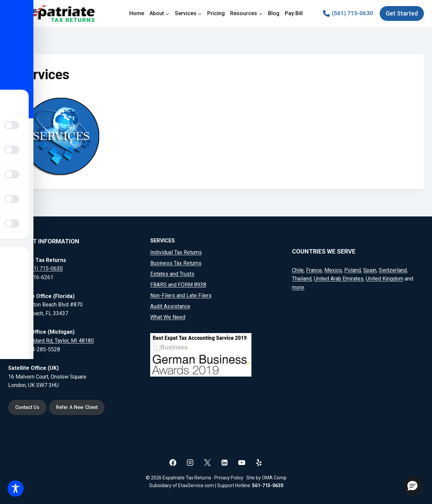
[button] (412, 486)
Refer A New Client (78, 407)
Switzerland (393, 270)
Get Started (402, 13)
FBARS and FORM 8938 (178, 285)
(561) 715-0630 (44, 269)
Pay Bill (294, 13)
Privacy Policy (229, 478)
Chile (298, 270)
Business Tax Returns (176, 263)
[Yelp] (259, 462)
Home (137, 13)
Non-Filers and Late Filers (181, 295)
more (298, 287)
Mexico (333, 270)
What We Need (168, 317)
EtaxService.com (196, 485)
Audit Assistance (170, 306)
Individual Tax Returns (176, 252)
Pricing (216, 13)
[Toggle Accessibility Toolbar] (16, 488)
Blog (274, 13)
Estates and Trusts (172, 274)
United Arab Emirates (339, 279)
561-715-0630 (268, 485)
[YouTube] (242, 462)
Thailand (302, 279)
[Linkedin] (225, 462)
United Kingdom (385, 279)
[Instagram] (190, 462)
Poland (353, 270)
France (314, 270)
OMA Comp (274, 478)
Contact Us (28, 407)
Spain (370, 270)
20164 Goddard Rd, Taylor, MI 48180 (51, 340)
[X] (207, 462)
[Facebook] (173, 462)
